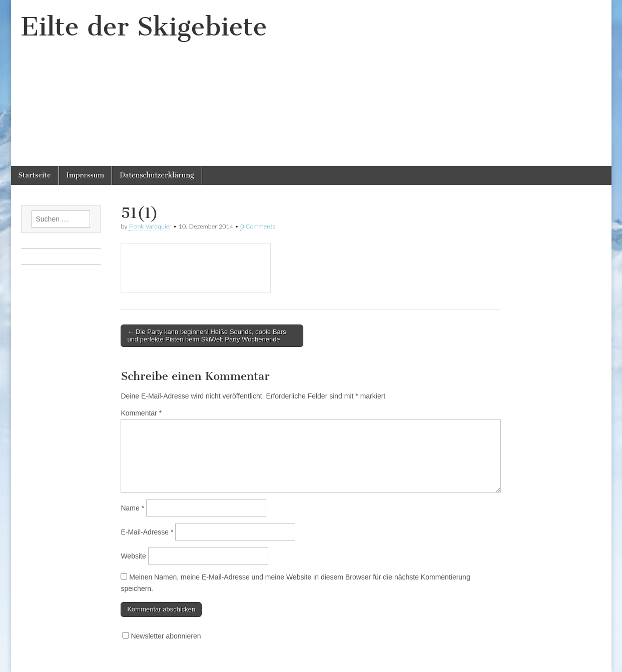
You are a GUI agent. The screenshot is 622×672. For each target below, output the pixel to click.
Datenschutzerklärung (157, 175)
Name (132, 508)
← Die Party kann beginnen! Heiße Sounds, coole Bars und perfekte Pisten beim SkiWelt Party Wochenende (206, 336)
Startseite (35, 175)
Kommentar (141, 413)
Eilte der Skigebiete (144, 27)
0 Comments (258, 226)
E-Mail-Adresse (147, 532)
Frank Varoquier (150, 226)
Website (133, 556)
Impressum (86, 175)
